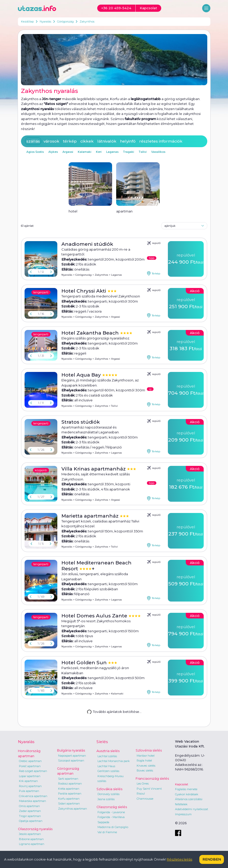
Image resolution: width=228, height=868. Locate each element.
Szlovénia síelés (149, 750)
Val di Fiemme (107, 832)
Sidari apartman (69, 803)
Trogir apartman (30, 816)
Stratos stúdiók (81, 422)
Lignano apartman (32, 844)
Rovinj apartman (30, 786)
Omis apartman (29, 806)
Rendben (212, 859)
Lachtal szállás (107, 756)
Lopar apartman (30, 776)
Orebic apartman (30, 761)
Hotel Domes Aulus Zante (95, 616)
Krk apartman (28, 781)
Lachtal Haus (106, 766)
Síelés (102, 742)
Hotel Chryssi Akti (84, 291)
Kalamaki (85, 152)
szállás (33, 141)
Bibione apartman (31, 839)
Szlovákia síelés (109, 789)
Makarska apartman (32, 801)
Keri (99, 152)
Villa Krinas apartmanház (94, 469)
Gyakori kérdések (187, 794)
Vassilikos (158, 152)
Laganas (112, 152)
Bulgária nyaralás (71, 750)
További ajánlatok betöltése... (114, 711)
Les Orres (143, 784)
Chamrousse (145, 799)
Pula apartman (29, 791)
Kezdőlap (27, 22)
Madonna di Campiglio (113, 827)
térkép (70, 141)
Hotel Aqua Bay (82, 375)
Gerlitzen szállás (108, 771)
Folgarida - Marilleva (111, 817)
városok (51, 141)
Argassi (68, 152)
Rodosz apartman (70, 784)
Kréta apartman (69, 789)
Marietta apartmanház (91, 516)
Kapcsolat (182, 784)
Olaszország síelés (112, 807)
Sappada (103, 822)
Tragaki (129, 152)
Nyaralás (45, 22)
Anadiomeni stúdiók (87, 244)
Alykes (53, 152)
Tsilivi (143, 152)
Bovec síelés (145, 770)
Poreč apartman (30, 766)
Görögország (65, 22)
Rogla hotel (144, 760)
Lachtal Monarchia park (114, 761)
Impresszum (183, 814)
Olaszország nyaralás (35, 829)
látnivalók (107, 141)
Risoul (141, 794)
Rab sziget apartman (33, 771)
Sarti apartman (68, 779)
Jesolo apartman (30, 834)
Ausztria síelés (108, 751)
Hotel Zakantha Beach (91, 333)
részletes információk (161, 141)
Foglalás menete (186, 789)
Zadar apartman (30, 811)
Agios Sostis (35, 152)
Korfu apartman (69, 799)
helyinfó (128, 141)
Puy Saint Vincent (149, 789)
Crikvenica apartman (33, 796)
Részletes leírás (180, 859)
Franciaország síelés (152, 778)
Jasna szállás (106, 799)
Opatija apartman (31, 821)
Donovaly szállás (108, 794)
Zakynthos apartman (73, 809)
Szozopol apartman (71, 760)
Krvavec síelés (146, 766)
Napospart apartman (72, 756)
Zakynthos (87, 22)
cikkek (87, 141)
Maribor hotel (146, 756)
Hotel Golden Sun (85, 663)
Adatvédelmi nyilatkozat (192, 809)
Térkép (154, 273)
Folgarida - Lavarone (111, 812)
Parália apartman (70, 794)
